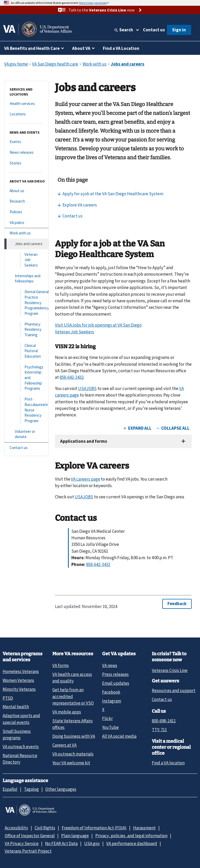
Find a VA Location (121, 48)
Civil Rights (45, 828)
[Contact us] (26, 448)
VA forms (61, 665)
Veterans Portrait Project (28, 851)
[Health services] (26, 104)
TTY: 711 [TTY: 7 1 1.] (159, 730)
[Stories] (26, 163)
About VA (81, 48)
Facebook (111, 692)
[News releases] (26, 153)
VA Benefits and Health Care (32, 48)
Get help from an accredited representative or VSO (73, 696)
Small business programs (17, 734)
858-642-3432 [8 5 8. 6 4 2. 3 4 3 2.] (72, 377)
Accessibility (16, 828)
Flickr (107, 718)
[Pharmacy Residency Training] (26, 330)
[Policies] (26, 212)
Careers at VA (64, 745)
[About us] (26, 191)
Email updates (116, 683)
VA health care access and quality (72, 678)
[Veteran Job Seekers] (26, 260)
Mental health (16, 707)
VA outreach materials (73, 754)
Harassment (144, 828)
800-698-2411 (164, 721)
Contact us (154, 30)
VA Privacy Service (22, 843)
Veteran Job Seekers (74, 332)
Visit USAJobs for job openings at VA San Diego (98, 325)
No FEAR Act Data (61, 843)
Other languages (61, 789)
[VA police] (26, 223)
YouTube (110, 727)
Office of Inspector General (30, 836)
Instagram (112, 701)
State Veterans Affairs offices (73, 724)
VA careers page (86, 479)
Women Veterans (18, 680)
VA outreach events (21, 747)
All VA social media (119, 736)
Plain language (75, 836)
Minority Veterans (19, 689)
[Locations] (26, 114)
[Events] (26, 142)
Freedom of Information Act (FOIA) (94, 828)
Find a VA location (168, 763)
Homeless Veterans (21, 671)
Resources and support (174, 690)
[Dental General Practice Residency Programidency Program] (26, 303)
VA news (110, 665)
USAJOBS (87, 388)
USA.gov (92, 843)
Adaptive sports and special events (21, 719)
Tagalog (31, 789)
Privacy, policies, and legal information (131, 836)
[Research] (26, 201)
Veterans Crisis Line (170, 670)
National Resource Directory (20, 759)
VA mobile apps (67, 712)
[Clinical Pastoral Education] (26, 351)
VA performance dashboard (132, 843)
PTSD (8, 698)
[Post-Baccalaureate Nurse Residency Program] (26, 410)
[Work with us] (26, 233)
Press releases (115, 674)
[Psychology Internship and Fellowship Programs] (26, 378)
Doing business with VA (74, 736)
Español (10, 789)
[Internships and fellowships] (26, 279)
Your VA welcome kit (71, 763)
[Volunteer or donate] (26, 434)
